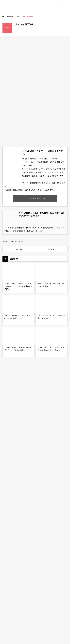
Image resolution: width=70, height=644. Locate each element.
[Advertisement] (35, 537)
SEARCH (67, 3)
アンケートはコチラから (35, 198)
